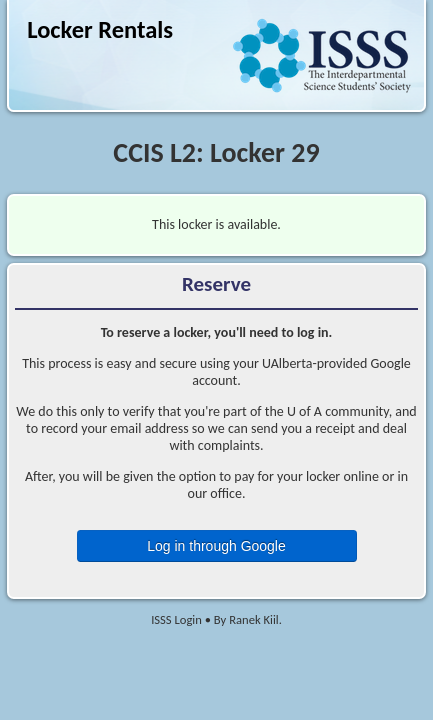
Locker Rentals (100, 30)
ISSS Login (176, 619)
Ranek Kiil (254, 619)
